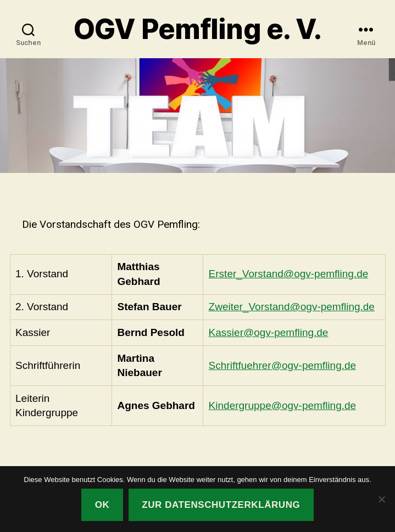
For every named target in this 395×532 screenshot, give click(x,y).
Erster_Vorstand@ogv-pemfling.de (289, 274)
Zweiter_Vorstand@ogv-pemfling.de (292, 307)
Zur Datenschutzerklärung (221, 505)
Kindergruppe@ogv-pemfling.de (283, 405)
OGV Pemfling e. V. (198, 29)
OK (102, 505)
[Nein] (381, 499)
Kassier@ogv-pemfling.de (269, 332)
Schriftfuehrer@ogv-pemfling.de (283, 365)
